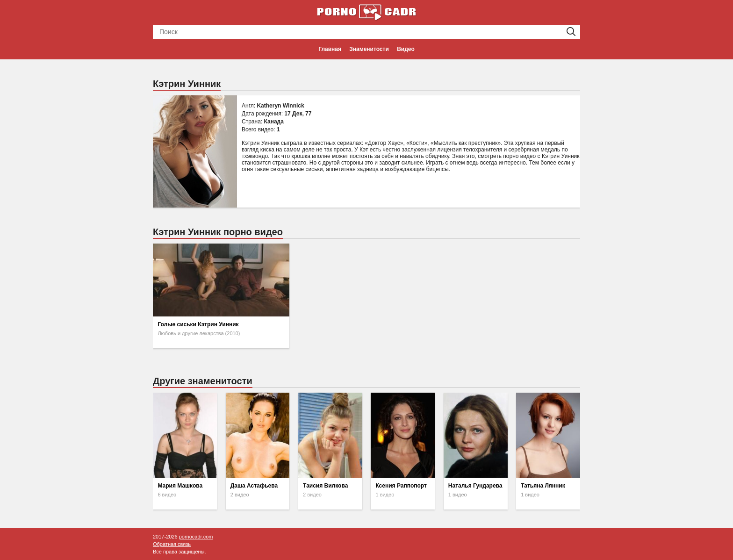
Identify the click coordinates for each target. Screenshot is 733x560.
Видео (406, 49)
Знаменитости (369, 49)
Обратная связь (172, 544)
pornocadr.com (196, 537)
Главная (330, 49)
